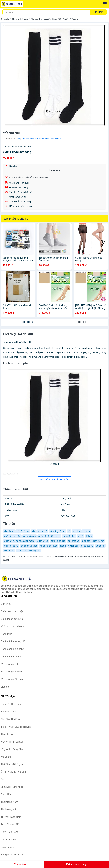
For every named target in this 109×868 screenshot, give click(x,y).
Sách (4, 779)
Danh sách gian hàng (12, 649)
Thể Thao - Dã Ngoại (12, 764)
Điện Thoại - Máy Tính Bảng (16, 727)
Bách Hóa (6, 794)
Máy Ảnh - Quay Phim (13, 749)
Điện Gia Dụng (9, 712)
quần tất (86, 541)
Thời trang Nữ (8, 809)
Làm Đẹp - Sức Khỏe (12, 787)
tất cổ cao (9, 531)
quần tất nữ (98, 541)
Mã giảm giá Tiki (10, 664)
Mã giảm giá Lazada (12, 672)
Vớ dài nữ (74, 19)
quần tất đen (69, 536)
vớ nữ (81, 536)
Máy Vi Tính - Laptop (12, 742)
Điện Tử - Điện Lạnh (12, 704)
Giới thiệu (28, 322)
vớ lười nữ (22, 550)
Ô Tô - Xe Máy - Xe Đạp (13, 772)
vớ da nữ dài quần (49, 546)
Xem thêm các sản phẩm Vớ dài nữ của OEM (42, 139)
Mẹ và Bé (6, 757)
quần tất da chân (12, 536)
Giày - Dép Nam (9, 832)
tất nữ (89, 536)
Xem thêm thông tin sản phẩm (54, 479)
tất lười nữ (9, 550)
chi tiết (81, 322)
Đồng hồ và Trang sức (13, 855)
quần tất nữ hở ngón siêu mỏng (19, 541)
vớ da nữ (100, 546)
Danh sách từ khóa (11, 657)
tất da (63, 546)
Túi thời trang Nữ (10, 824)
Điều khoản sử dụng (12, 619)
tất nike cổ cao (58, 541)
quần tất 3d (43, 541)
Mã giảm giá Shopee (12, 679)
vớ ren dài (73, 546)
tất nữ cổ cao (23, 531)
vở (69, 531)
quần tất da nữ (11, 546)
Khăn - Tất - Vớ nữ (60, 19)
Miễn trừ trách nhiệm (12, 626)
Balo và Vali (7, 847)
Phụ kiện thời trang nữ (40, 19)
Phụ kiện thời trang (20, 19)
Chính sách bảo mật (12, 611)
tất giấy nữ (34, 550)
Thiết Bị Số (7, 734)
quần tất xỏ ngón (29, 546)
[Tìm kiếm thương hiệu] (46, 12)
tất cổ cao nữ (87, 546)
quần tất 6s (74, 541)
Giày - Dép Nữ (8, 840)
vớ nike (76, 531)
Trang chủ (5, 19)
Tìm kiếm (98, 12)
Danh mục (6, 634)
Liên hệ (5, 687)
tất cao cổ (42, 531)
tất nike (86, 531)
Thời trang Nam (9, 802)
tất (34, 531)
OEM (18, 139)
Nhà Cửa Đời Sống (11, 719)
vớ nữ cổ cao (30, 536)
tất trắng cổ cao (58, 531)
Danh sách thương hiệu (14, 642)
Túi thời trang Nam (11, 817)
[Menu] (105, 4)
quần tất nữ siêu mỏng (49, 536)
